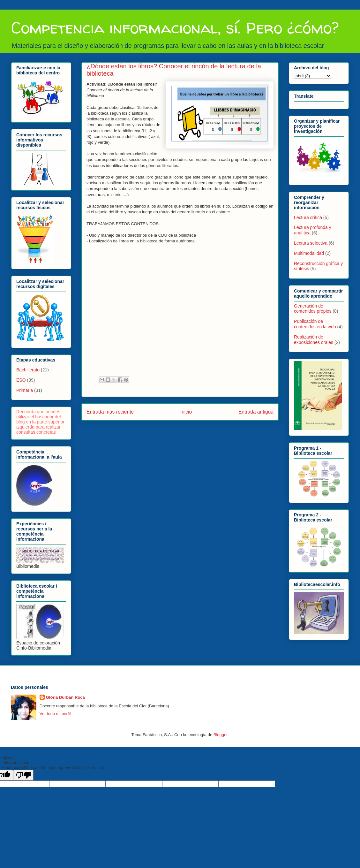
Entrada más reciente (110, 412)
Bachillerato (28, 370)
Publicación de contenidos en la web (315, 324)
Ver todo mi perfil (55, 714)
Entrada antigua (256, 412)
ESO (21, 380)
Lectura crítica (308, 217)
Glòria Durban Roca (65, 697)
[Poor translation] (23, 775)
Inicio (186, 412)
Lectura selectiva (311, 243)
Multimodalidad (309, 253)
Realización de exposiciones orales (314, 340)
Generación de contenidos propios (313, 309)
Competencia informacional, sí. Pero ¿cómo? (175, 28)
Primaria (25, 390)
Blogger (221, 735)
